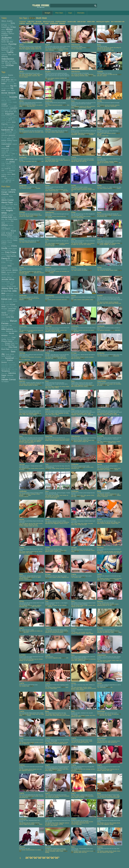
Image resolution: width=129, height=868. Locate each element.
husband (10, 134)
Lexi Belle (4, 311)
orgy (12, 156)
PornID (3, 46)
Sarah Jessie (10, 354)
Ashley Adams (10, 223)
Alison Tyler (9, 204)
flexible (109, 442)
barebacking (10, 84)
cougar (10, 102)
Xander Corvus (9, 379)
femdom (9, 122)
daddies (116, 161)
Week (44, 18)
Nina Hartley (7, 338)
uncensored (11, 178)
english (3, 117)
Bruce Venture (5, 239)
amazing (24, 271)
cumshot (14, 108)
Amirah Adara (7, 208)
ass (12, 80)
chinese (105, 74)
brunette (13, 97)
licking (9, 140)
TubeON (4, 55)
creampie (5, 106)
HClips (13, 27)
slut (3, 169)
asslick (78, 495)
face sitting (116, 48)
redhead (8, 164)
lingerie (15, 140)
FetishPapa (5, 27)
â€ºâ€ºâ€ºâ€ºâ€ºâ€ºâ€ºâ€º (42, 858)
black (13, 90)
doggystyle (9, 114)
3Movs (4, 21)
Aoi (6, 219)
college (9, 101)
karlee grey (105, 497)
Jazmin (14, 277)
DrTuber (4, 25)
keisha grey (79, 49)
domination (22, 442)
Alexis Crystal (7, 200)
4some (24, 552)
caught (76, 385)
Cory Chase (11, 252)
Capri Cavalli (14, 238)
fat (7, 121)
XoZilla (14, 63)
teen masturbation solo (118, 22)
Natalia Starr (5, 334)
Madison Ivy (5, 319)
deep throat (9, 112)
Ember (4, 262)
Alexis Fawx (7, 202)
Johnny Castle (11, 286)
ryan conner (35, 526)
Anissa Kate (7, 217)
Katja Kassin (10, 297)
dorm (82, 523)
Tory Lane (4, 373)
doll (26, 660)
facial (10, 119)
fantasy (3, 121)
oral (3, 155)
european (13, 117)
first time (30, 605)
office (39, 76)
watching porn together (103, 22)
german (3, 126)
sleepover (62, 23)
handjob (11, 128)
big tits (8, 91)
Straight (47, 13)
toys (6, 178)
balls (23, 74)
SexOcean (5, 50)
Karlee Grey (9, 295)
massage (10, 142)
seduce (92, 330)
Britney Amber (7, 235)
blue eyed (52, 440)
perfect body (111, 303)
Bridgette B (10, 233)
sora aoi (52, 246)
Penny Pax (11, 339)
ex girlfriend (25, 605)
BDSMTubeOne (6, 23)
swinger (84, 442)
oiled (83, 161)
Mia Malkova (7, 326)
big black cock (6, 88)
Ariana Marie (13, 219)
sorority (80, 525)
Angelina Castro (7, 215)
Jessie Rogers (5, 285)
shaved (8, 167)
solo (3, 171)
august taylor (105, 136)
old (16, 154)
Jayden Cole (10, 276)
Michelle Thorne (12, 327)
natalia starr (105, 50)
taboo (95, 76)
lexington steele (28, 526)
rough (3, 165)
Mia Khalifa (5, 325)
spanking (76, 852)
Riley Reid (13, 347)
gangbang (11, 124)
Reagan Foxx (10, 343)
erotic (7, 117)
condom (67, 440)
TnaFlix (10, 52)
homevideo (9, 132)
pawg (60, 658)
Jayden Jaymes (6, 277)
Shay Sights (5, 364)
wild (10, 182)
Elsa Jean (9, 260)
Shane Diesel (11, 363)
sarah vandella (54, 825)
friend (92, 133)
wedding (117, 580)
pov (16, 159)
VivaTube (12, 61)
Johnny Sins (7, 288)
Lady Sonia (9, 307)
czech (92, 467)
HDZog (4, 32)
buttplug (21, 660)
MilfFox (12, 40)
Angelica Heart (12, 213)
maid (46, 797)
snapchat (22, 23)
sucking (4, 174)
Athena (5, 225)
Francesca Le (5, 264)
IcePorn (11, 34)
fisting (34, 714)
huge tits (4, 134)
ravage (108, 470)
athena (26, 77)
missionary (5, 148)
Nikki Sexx (11, 336)
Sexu (12, 50)
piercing (13, 157)
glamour (47, 552)
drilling (36, 468)
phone (57, 824)
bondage (4, 95)
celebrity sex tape (38, 23)
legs (13, 139)
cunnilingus (5, 110)
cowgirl (4, 104)
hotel (28, 686)
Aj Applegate (5, 196)
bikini (109, 741)
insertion (99, 770)
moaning (12, 149)
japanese (12, 135)
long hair (4, 142)
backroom (76, 413)
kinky (9, 137)
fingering (4, 124)
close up (4, 101)
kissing (13, 137)
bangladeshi (25, 132)
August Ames (11, 227)
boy (27, 330)
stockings (12, 171)
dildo (3, 114)
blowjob (12, 93)
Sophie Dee (5, 367)
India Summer (6, 270)
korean (85, 270)
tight (12, 177)
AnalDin (10, 21)
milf (8, 146)
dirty (121, 552)
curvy (14, 110)
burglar (47, 23)
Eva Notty (9, 262)
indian (14, 134)
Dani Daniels (11, 256)
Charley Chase (6, 246)
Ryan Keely (14, 349)
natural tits (5, 152)
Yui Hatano (5, 382)
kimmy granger (54, 498)
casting (3, 99)
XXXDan (10, 65)
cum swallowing (30, 413)
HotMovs (5, 34)
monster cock (13, 150)
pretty (3, 162)
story (28, 106)
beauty (7, 86)
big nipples (80, 687)
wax (108, 385)
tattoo (9, 174)
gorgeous (76, 823)
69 (104, 48)
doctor (101, 133)
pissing (3, 160)
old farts (119, 553)
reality (3, 164)
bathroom (107, 468)
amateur (5, 77)
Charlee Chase (11, 244)
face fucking (5, 119)
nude (13, 154)
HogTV (10, 32)
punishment (92, 106)
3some (11, 75)
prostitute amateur (61, 22)
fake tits (15, 119)
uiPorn (14, 55)
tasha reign (111, 50)
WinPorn (8, 63)
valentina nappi (80, 218)
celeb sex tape (81, 22)
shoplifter (61, 50)
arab (28, 384)
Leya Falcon (11, 313)
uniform (119, 188)
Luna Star (10, 317)
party (92, 523)
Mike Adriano (7, 329)
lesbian (4, 140)
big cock (102, 161)
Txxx (10, 54)
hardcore (6, 130)
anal (3, 80)
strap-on (4, 172)
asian (8, 80)
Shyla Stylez (5, 366)
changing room (113, 494)
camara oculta (72, 22)
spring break (116, 356)
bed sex (107, 48)
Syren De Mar (6, 369)
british (7, 97)
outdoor (4, 157)
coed (75, 523)
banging (26, 769)
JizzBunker (7, 38)
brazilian (87, 715)
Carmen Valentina (7, 240)
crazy (9, 104)
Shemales (81, 13)
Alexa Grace (10, 198)
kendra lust (79, 772)
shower (117, 470)
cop (58, 49)
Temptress (6, 371)
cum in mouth (5, 108)
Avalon (8, 231)
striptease (9, 172)
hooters (15, 132)
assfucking (11, 82)
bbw (15, 84)
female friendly (60, 216)
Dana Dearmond (6, 254)
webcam (9, 180)
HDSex (9, 29)
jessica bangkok (80, 690)
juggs (6, 137)
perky (115, 714)
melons (3, 147)
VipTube (5, 61)
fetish (14, 122)
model (3, 150)
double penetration (7, 116)
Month (39, 18)
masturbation (6, 144)
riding (13, 164)
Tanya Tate (14, 369)
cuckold (11, 106)
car (24, 660)
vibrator (110, 715)
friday (26, 443)
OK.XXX (10, 42)
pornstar (10, 159)
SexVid (3, 52)
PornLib (9, 46)
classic (119, 851)
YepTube (4, 67)
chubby (14, 99)
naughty (4, 154)
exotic (73, 76)
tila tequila (39, 22)
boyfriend (57, 78)
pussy (12, 162)
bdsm (3, 86)
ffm (120, 48)
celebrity (85, 440)
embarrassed (54, 23)
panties (9, 157)
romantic (112, 163)
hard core (29, 23)
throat (8, 177)
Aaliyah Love (6, 190)
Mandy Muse (5, 321)
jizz (2, 137)
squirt (7, 171)
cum (15, 106)
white (3, 182)
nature (11, 152)
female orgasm (60, 357)
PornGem (5, 44)
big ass (13, 86)
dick (15, 112)
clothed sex (62, 440)
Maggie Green (12, 319)
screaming (13, 165)
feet (9, 120)
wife (7, 182)
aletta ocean (27, 360)
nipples (9, 154)
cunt (10, 110)
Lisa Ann (5, 315)
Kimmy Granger (9, 303)
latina (9, 139)
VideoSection (8, 59)
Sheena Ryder (12, 364)
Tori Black (13, 371)
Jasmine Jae (6, 274)
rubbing (57, 388)
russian (8, 165)
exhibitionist (31, 660)
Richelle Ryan (10, 345)
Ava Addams (6, 229)
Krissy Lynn (5, 305)
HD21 (3, 30)
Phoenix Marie (7, 341)
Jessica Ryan (10, 283)
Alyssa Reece (11, 206)
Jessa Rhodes (6, 281)
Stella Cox (11, 367)
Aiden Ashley (13, 195)
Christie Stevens (6, 250)
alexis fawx (79, 824)
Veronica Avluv (10, 377)
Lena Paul (12, 309)
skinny (13, 167)
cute (3, 112)
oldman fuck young (48, 22)
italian (77, 689)
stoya (26, 274)
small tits (8, 169)
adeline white (91, 22)
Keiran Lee (7, 299)
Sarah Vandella (6, 356)
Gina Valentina (13, 268)
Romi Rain (5, 349)
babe (3, 83)
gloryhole (73, 689)
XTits (3, 65)
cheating (8, 99)
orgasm (7, 155)
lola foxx (26, 497)
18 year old (4, 75)
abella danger (54, 689)
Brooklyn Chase (12, 237)
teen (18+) (50, 80)
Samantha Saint (6, 352)
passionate (109, 49)
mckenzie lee (31, 443)
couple (15, 102)
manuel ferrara (28, 580)
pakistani (41, 105)
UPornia (4, 57)
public (7, 162)
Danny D (6, 258)
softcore (14, 169)
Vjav (3, 63)
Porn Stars (59, 13)
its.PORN (5, 35)
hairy (6, 128)
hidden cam (112, 74)
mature (15, 144)
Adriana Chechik (8, 193)
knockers (4, 139)
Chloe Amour (12, 248)
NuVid (4, 42)
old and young (113, 553)
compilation (4, 102)
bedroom (60, 439)
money (50, 797)
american (13, 78)
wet (13, 180)
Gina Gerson (6, 267)
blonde (4, 93)
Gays (70, 13)
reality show (31, 22)
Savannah (9, 358)
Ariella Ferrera (6, 221)
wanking (47, 852)
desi (30, 105)
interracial (5, 135)
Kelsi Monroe (9, 301)
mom (7, 150)
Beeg (13, 23)
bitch (34, 523)
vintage (3, 180)
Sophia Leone (12, 366)
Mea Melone (13, 324)
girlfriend (9, 126)
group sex (106, 356)
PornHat (12, 44)
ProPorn (12, 48)
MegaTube (5, 40)
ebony (15, 116)
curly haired (116, 552)
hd (12, 130)
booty (8, 95)
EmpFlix (10, 25)
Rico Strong (5, 347)
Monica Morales (12, 331)
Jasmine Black (11, 272)
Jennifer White (8, 279)
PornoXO (5, 48)
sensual (3, 167)
